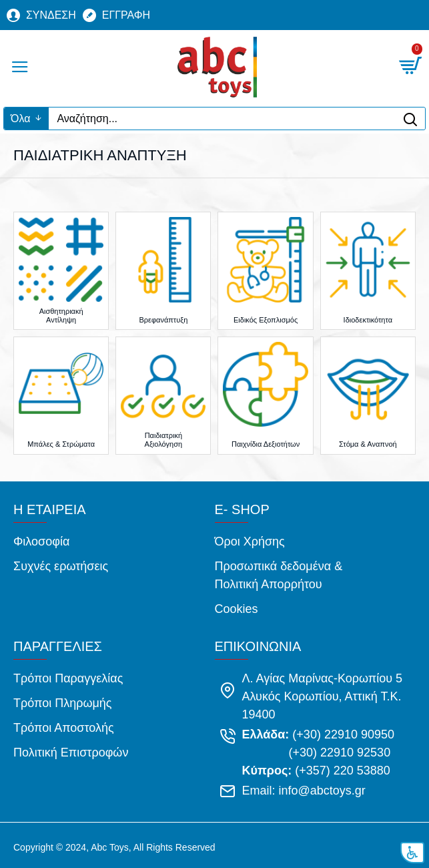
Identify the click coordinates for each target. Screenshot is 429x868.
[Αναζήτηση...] (222, 119)
